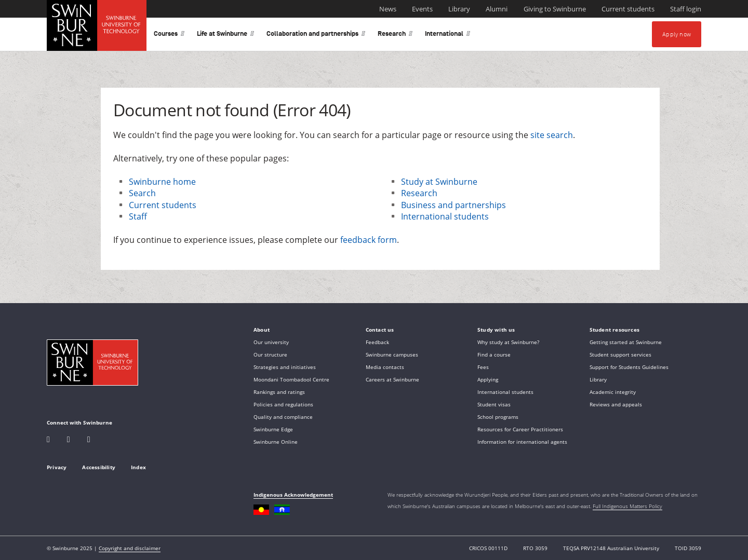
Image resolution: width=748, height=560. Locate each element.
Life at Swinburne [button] (225, 36)
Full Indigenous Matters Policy (627, 506)
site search (552, 135)
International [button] (448, 36)
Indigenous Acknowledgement (293, 495)
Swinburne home (162, 182)
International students (445, 216)
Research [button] (395, 36)
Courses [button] (169, 36)
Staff (138, 216)
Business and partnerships (453, 205)
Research (419, 193)
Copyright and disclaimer (130, 548)
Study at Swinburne (439, 182)
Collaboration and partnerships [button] (316, 36)
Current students (163, 205)
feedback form (369, 240)
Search (142, 193)
